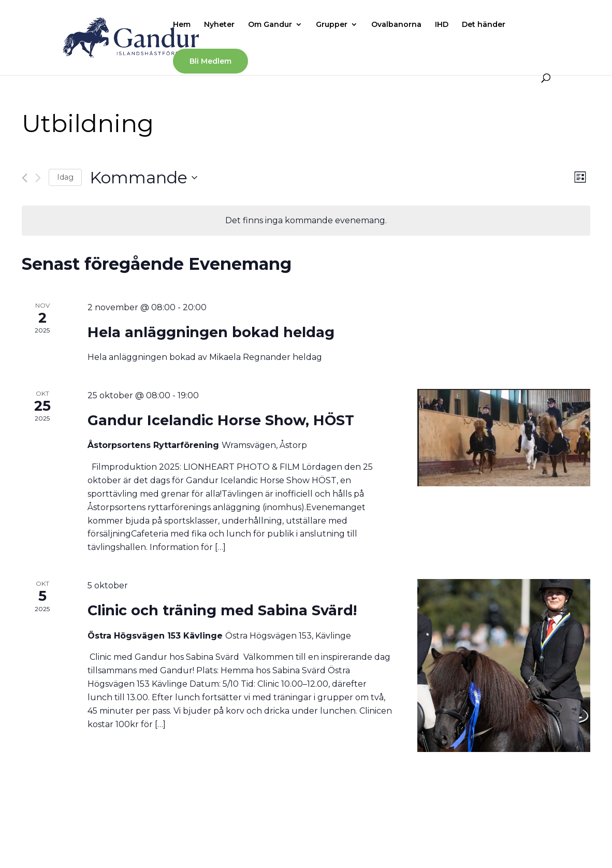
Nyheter (219, 25)
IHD (442, 25)
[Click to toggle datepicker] (143, 177)
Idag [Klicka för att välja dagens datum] (65, 177)
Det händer (484, 25)
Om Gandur (270, 25)
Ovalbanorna (396, 25)
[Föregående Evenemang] (25, 178)
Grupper (332, 25)
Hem (182, 25)
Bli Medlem (210, 61)
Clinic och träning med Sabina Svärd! (222, 610)
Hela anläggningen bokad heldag (211, 332)
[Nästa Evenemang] (38, 178)
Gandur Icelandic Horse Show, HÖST (221, 420)
